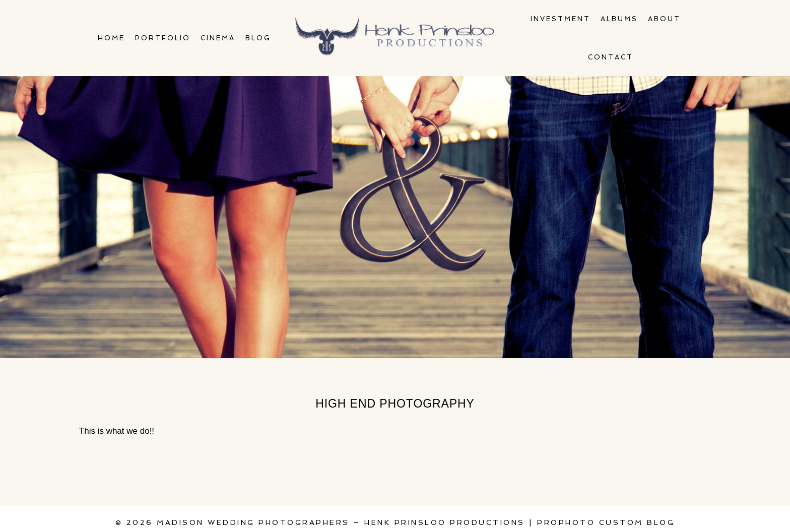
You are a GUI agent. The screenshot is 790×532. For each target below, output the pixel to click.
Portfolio (163, 38)
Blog (258, 38)
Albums (619, 19)
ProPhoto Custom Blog (606, 522)
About (664, 19)
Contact (611, 57)
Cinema (218, 38)
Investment (561, 19)
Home (111, 38)
